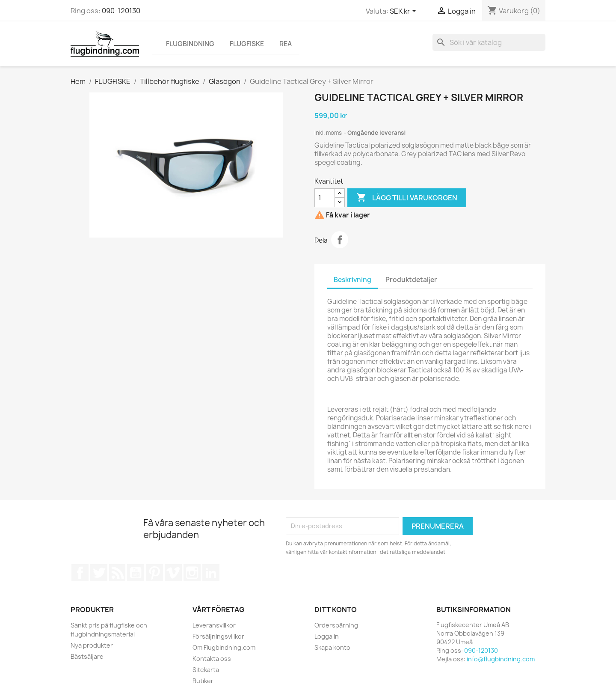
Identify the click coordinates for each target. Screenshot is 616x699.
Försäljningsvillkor (218, 636)
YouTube (136, 573)
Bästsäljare (87, 656)
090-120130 (121, 11)
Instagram (192, 573)
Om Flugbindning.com (224, 647)
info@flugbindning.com (501, 659)
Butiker (203, 681)
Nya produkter (92, 645)
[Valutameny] (404, 12)
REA (286, 44)
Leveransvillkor (214, 625)
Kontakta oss (212, 659)
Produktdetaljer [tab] (411, 280)
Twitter (99, 573)
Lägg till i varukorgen (407, 198)
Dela (340, 240)
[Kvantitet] (325, 198)
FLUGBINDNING (190, 44)
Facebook (80, 573)
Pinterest (154, 573)
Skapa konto (332, 647)
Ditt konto (336, 610)
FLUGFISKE (247, 44)
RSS (117, 573)
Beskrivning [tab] (352, 280)
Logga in (327, 636)
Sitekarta (206, 670)
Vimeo (173, 573)
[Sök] (489, 42)
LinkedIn (211, 573)
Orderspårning (336, 625)
